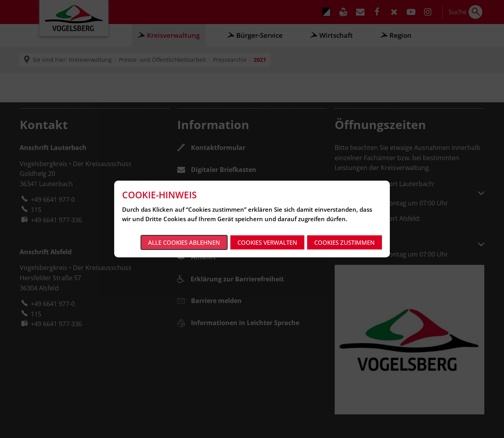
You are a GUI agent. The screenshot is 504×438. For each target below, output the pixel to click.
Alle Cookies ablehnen (184, 242)
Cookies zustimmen (345, 242)
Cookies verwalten (267, 242)
